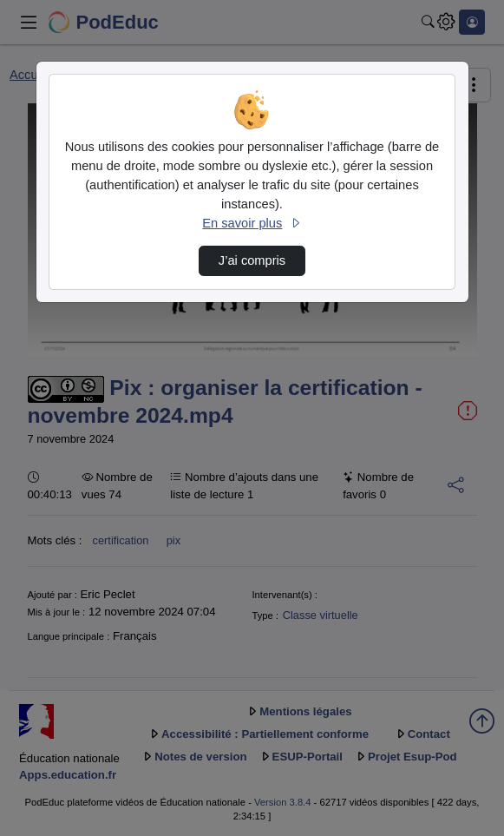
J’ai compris (252, 260)
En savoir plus (252, 223)
